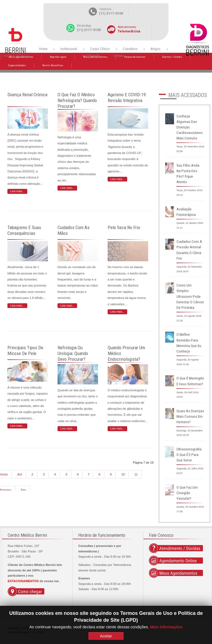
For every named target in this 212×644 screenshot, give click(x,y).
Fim (24, 490)
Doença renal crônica (27, 95)
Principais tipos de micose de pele (25, 350)
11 (136, 474)
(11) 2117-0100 (111, 13)
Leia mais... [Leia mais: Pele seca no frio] (118, 312)
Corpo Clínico (100, 49)
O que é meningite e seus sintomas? (190, 381)
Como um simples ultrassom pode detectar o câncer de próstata (190, 296)
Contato (118, 56)
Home (43, 49)
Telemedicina (129, 31)
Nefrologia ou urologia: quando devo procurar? (73, 353)
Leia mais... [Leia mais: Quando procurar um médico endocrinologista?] (118, 429)
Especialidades (17, 65)
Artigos (156, 49)
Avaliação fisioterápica (186, 212)
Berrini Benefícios (53, 65)
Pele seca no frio (124, 227)
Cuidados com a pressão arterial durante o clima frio (189, 250)
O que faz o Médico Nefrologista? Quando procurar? (77, 100)
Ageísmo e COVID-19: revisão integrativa (127, 97)
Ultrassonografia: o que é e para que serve (189, 455)
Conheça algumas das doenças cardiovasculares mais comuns (190, 127)
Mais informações (166, 627)
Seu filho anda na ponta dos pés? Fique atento (188, 174)
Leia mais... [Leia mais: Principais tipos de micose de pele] (17, 426)
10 (123, 474)
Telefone (105, 9)
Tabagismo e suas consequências (24, 230)
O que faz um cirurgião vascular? (187, 493)
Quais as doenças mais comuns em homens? (190, 416)
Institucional (69, 49)
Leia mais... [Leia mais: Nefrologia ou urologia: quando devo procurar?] (67, 429)
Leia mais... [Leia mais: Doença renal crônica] (17, 191)
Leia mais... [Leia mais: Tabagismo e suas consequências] (17, 306)
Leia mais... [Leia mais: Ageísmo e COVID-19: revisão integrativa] (118, 179)
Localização (91, 56)
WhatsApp (84, 26)
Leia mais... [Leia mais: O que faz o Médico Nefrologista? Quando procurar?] (67, 188)
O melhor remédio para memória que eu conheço (189, 343)
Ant (20, 474)
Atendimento (127, 27)
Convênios (130, 49)
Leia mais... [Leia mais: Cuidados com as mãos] (67, 306)
